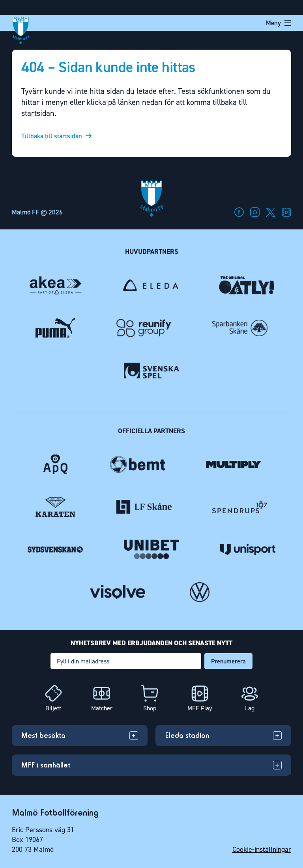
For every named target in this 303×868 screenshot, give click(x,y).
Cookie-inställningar (262, 849)
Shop (150, 708)
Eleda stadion (187, 735)
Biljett (53, 708)
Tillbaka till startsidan (52, 136)
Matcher (102, 708)
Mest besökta (43, 735)
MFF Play (200, 708)
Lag (250, 708)
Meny (279, 23)
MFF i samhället (46, 765)
